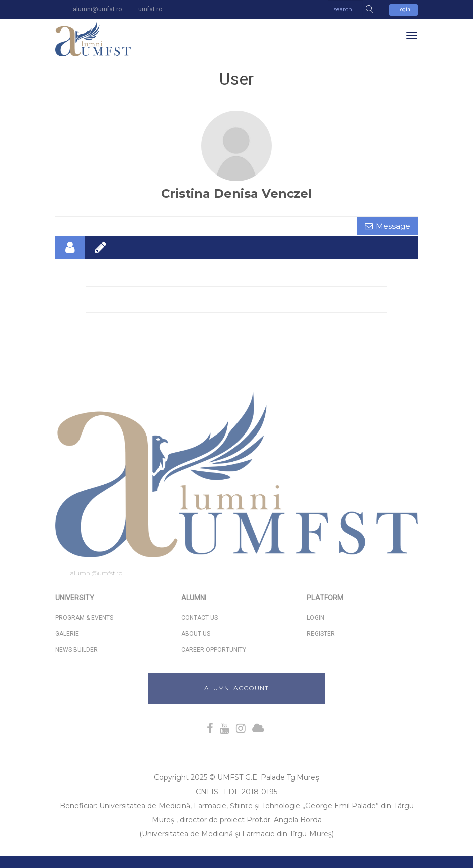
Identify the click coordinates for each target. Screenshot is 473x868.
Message (393, 226)
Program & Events (84, 618)
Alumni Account (236, 688)
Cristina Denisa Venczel (237, 193)
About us (196, 634)
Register (321, 634)
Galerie (67, 634)
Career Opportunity (214, 650)
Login (404, 9)
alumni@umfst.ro (96, 573)
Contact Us (200, 618)
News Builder (76, 650)
